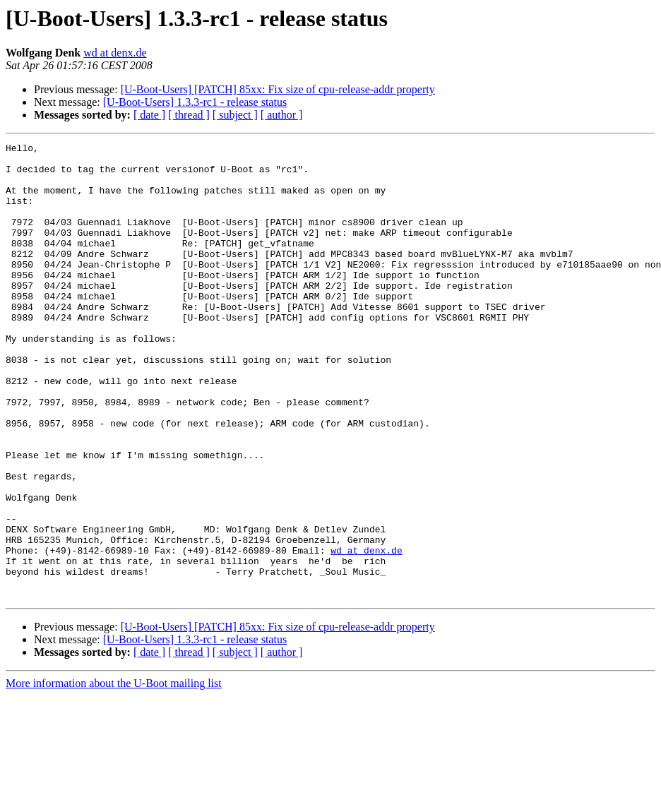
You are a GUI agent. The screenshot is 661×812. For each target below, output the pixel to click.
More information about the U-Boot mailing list (114, 774)
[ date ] (149, 115)
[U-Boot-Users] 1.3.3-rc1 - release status (195, 102)
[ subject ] (235, 115)
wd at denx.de (115, 53)
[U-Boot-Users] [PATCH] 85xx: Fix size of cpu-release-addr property (278, 89)
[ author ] (282, 115)
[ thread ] (189, 115)
